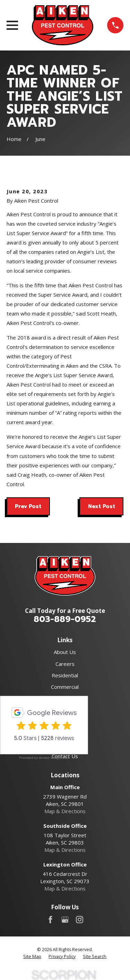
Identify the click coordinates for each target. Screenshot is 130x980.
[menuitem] (32, 957)
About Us (65, 652)
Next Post (102, 506)
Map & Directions (65, 811)
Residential (65, 675)
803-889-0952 (65, 619)
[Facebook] (50, 920)
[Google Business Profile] (65, 920)
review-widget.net (54, 758)
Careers (65, 664)
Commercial (65, 687)
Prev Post (28, 506)
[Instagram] (80, 920)
